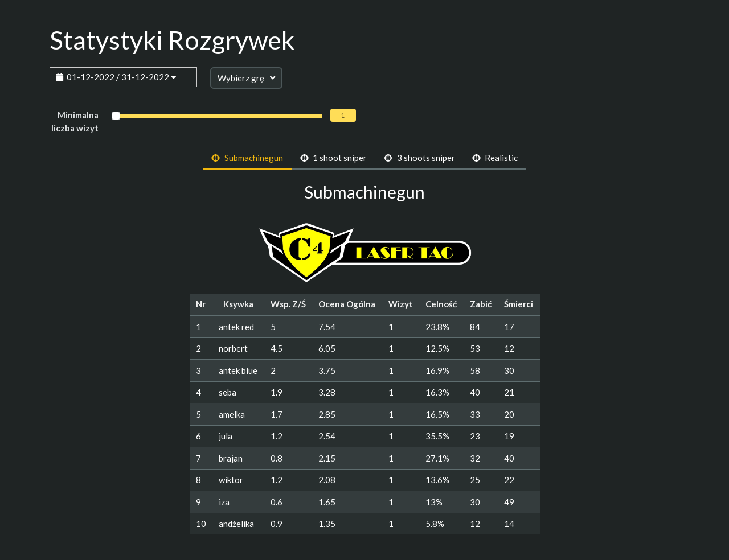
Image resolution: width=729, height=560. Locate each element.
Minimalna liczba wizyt (75, 122)
